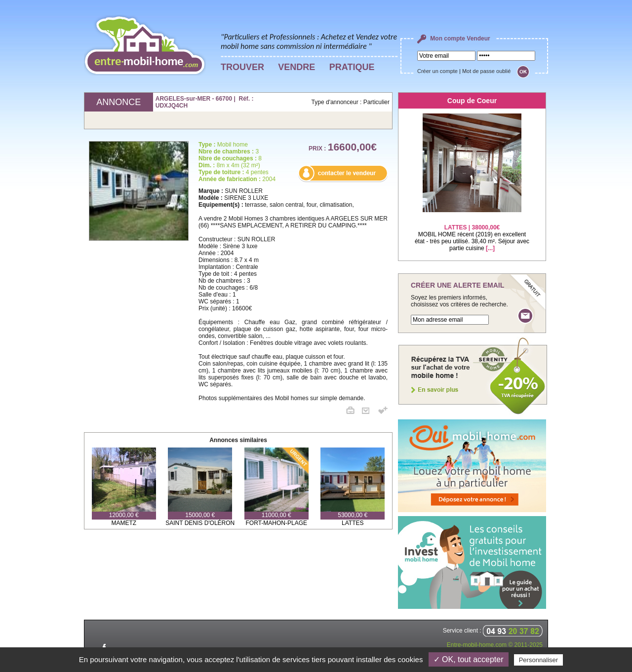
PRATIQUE (352, 67)
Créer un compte (437, 71)
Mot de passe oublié (486, 71)
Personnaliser (539, 660)
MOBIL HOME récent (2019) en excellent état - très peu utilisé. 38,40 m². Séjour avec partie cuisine (472, 232)
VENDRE (296, 67)
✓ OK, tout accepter (469, 659)
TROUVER (242, 67)
